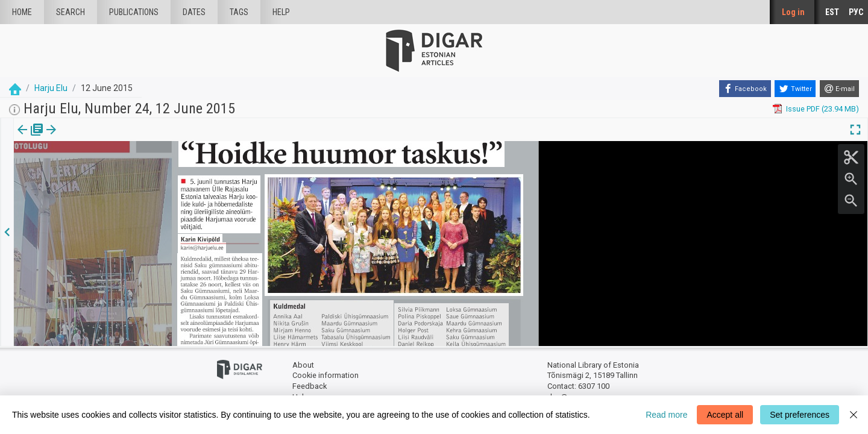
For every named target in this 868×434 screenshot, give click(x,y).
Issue (21, 138)
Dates (194, 12)
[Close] (854, 415)
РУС (856, 12)
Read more (666, 415)
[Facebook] (745, 89)
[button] (81, 138)
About (303, 365)
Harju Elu (51, 88)
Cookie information (325, 375)
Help (281, 12)
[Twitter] (795, 89)
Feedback (310, 386)
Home (22, 12)
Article (64, 138)
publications (134, 12)
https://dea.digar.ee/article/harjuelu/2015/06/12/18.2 (106, 171)
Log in (793, 12)
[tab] (21, 138)
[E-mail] (839, 89)
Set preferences (800, 415)
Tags (239, 12)
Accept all (725, 415)
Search (71, 12)
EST (832, 12)
